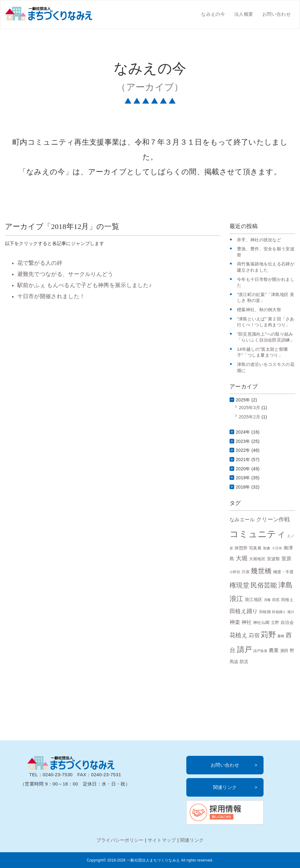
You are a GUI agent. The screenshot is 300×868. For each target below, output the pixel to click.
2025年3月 (249, 408)
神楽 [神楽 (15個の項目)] (235, 622)
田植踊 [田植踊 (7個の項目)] (265, 612)
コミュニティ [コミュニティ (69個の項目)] (258, 534)
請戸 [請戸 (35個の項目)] (245, 649)
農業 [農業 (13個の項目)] (274, 650)
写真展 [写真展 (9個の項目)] (255, 548)
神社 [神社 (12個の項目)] (247, 622)
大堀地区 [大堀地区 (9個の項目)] (257, 559)
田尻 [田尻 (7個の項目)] (276, 600)
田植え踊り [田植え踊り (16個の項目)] (244, 611)
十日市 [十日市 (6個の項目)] (277, 548)
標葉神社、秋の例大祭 (259, 310)
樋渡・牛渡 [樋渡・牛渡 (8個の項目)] (283, 572)
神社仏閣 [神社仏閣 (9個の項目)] (261, 622)
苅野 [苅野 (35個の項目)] (268, 635)
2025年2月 (249, 417)
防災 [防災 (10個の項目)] (244, 662)
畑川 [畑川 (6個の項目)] (291, 612)
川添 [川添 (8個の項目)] (245, 572)
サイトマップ (162, 840)
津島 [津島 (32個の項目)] (286, 585)
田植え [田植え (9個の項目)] (287, 600)
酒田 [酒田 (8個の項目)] (284, 651)
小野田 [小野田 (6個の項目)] (235, 572)
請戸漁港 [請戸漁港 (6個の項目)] (260, 651)
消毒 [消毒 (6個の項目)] (267, 600)
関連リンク (225, 787)
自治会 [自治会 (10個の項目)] (287, 622)
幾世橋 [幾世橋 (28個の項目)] (261, 571)
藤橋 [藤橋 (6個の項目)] (281, 636)
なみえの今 (213, 14)
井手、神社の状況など (259, 240)
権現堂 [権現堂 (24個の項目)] (239, 585)
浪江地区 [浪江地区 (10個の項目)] (254, 599)
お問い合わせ (277, 14)
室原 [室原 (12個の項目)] (287, 559)
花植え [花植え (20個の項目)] (239, 635)
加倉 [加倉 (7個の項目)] (267, 548)
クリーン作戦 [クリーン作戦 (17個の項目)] (273, 519)
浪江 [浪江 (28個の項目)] (237, 599)
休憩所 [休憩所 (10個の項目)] (241, 548)
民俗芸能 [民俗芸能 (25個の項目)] (264, 585)
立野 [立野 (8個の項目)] (275, 623)
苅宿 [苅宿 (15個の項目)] (254, 635)
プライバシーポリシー (120, 840)
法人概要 (244, 14)
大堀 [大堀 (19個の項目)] (242, 558)
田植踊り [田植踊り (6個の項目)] (279, 612)
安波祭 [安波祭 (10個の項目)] (274, 559)
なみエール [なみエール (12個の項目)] (242, 520)
